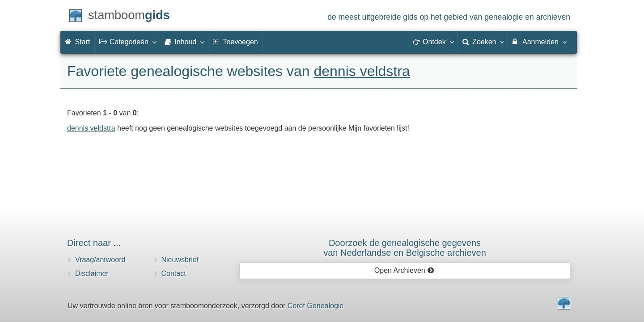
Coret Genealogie (316, 306)
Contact (174, 273)
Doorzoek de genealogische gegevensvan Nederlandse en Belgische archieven (405, 248)
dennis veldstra (362, 71)
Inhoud (184, 42)
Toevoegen (235, 42)
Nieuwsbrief (180, 260)
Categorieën (127, 42)
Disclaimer (92, 273)
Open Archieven (404, 270)
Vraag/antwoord (100, 260)
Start (77, 42)
